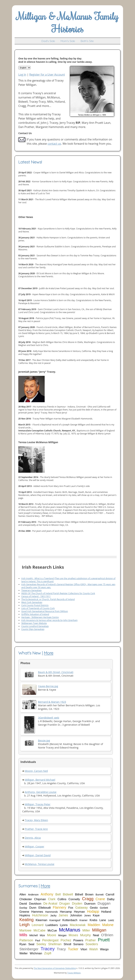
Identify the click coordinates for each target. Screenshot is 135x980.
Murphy (86, 935)
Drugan (65, 904)
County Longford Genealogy (35, 626)
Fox (71, 908)
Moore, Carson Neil (36, 771)
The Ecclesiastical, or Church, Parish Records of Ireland (48, 599)
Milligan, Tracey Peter (38, 804)
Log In (22, 75)
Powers (78, 940)
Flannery (59, 907)
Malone (108, 925)
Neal (96, 935)
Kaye (96, 915)
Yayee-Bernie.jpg (48, 686)
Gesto (94, 908)
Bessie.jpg (44, 740)
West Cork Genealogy (32, 602)
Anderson (33, 895)
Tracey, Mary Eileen (36, 820)
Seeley (41, 944)
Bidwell (68, 894)
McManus (70, 930)
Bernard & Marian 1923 (52, 702)
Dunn (33, 908)
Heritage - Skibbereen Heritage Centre (40, 617)
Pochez (66, 940)
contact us (54, 144)
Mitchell (33, 935)
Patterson (26, 940)
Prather (91, 940)
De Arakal (50, 904)
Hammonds (52, 912)
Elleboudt (44, 908)
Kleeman (41, 920)
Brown (89, 894)
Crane (100, 899)
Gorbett (104, 908)
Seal (31, 944)
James (63, 915)
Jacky (53, 915)
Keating (26, 920)
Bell (58, 894)
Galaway (81, 908)
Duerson (90, 904)
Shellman (55, 944)
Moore (52, 935)
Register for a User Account (47, 75)
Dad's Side (48, 41)
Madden (94, 925)
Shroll (67, 944)
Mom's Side (68, 41)
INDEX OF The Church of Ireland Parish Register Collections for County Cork (58, 593)
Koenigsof (55, 920)
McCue (52, 931)
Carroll (110, 894)
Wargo (104, 949)
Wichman (36, 953)
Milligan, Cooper (35, 846)
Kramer (83, 920)
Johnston (76, 915)
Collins (62, 899)
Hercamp (66, 912)
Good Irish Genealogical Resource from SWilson (45, 611)
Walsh (94, 949)
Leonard (38, 925)
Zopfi (48, 953)
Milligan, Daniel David (38, 855)
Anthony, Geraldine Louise (41, 792)
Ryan (23, 944)
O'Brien (107, 935)
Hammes (37, 912)
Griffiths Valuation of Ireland (35, 614)
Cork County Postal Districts (35, 605)
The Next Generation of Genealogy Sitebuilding (55, 968)
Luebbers (52, 925)
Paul (38, 940)
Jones (87, 915)
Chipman (40, 899)
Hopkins (25, 915)
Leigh (24, 925)
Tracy (61, 949)
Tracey (48, 949)
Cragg (88, 899)
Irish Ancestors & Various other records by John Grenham (49, 620)
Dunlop (23, 908)
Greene (24, 912)
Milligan (99, 930)
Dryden (77, 904)
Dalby (111, 899)
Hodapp (93, 911)
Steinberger (29, 949)
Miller (86, 930)
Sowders (92, 944)
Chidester (26, 899)
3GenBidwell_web (49, 718)
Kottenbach (70, 920)
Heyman (80, 912)
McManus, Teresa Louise (40, 864)
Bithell (79, 894)
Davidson (35, 904)
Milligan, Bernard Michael (40, 780)
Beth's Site (87, 41)
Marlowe (25, 930)
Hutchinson (40, 915)
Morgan (62, 935)
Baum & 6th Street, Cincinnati (56, 672)
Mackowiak (78, 925)
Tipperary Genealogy (31, 590)
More (49, 653)
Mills (23, 935)
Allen (23, 894)
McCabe (40, 930)
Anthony (47, 894)
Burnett (100, 895)
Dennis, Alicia (33, 838)
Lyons (64, 925)
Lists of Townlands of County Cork (38, 608)
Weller (23, 953)
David (23, 904)
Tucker (73, 949)
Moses (73, 935)
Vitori (84, 949)
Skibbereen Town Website (34, 623)
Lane (103, 920)
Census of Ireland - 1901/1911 (36, 596)
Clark (52, 899)
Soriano (78, 944)
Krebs (94, 920)
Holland (106, 912)
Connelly (74, 899)
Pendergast (50, 940)
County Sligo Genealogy (33, 629)
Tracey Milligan (74, 973)
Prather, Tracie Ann (36, 829)
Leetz (111, 920)
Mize (42, 935)
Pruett (104, 940)
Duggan (104, 903)
